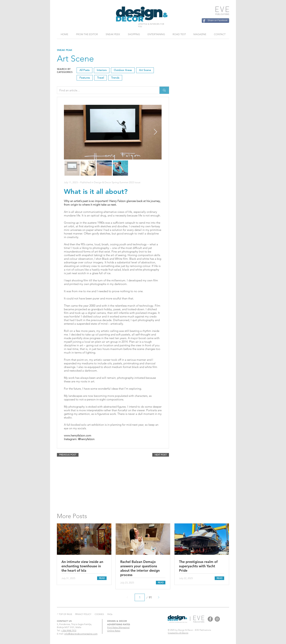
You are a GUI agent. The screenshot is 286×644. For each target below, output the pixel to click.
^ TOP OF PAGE (65, 614)
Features (85, 78)
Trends (115, 78)
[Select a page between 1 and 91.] (140, 597)
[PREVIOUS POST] (68, 455)
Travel (100, 78)
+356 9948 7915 (69, 630)
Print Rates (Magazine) (118, 627)
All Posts (84, 70)
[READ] (102, 578)
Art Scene (145, 70)
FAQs (110, 614)
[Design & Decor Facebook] (210, 619)
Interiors (102, 70)
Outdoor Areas (123, 70)
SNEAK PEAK (65, 50)
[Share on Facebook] (215, 21)
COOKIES (99, 614)
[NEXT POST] (161, 455)
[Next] (158, 597)
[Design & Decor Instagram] (217, 619)
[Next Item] (155, 132)
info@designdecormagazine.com (81, 634)
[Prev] (128, 597)
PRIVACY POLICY (83, 614)
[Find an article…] (105, 90)
